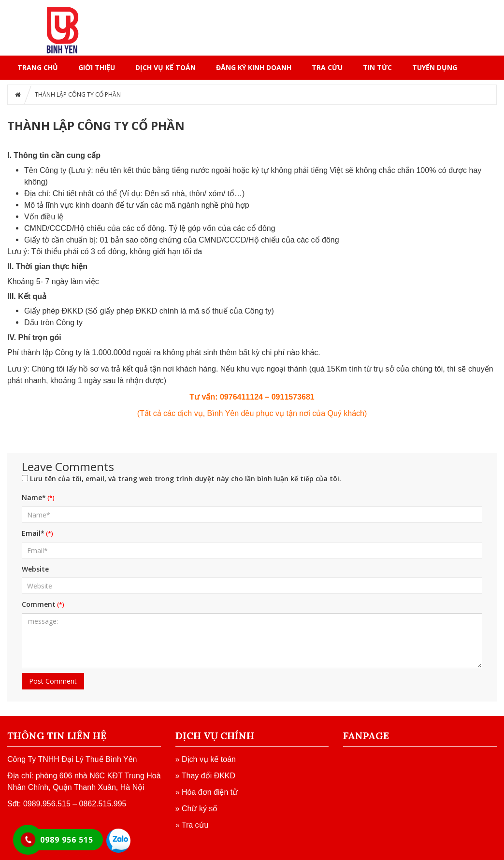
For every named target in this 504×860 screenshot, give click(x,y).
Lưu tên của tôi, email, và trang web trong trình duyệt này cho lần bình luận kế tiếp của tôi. (186, 479)
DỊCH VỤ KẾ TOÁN (166, 67)
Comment (39, 604)
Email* (33, 533)
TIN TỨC (377, 67)
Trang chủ (38, 67)
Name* (34, 497)
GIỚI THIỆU (97, 67)
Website (35, 569)
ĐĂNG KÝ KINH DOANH (254, 67)
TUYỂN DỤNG (435, 67)
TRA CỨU (327, 67)
